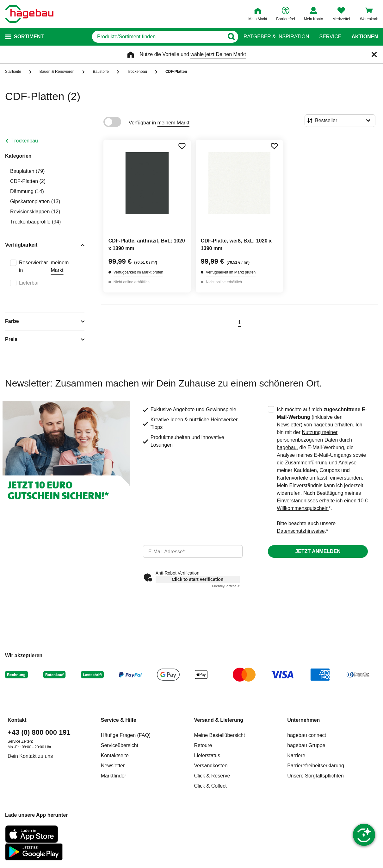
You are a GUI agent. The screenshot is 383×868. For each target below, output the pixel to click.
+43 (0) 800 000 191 (39, 732)
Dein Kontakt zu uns (30, 756)
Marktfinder (114, 776)
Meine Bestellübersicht (220, 735)
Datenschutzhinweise (301, 531)
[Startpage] (29, 14)
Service (330, 37)
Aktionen (365, 37)
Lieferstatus (207, 755)
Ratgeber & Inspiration (276, 37)
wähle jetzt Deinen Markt (218, 54)
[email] (193, 551)
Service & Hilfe (119, 720)
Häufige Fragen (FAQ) (126, 735)
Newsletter (113, 766)
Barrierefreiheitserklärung (316, 766)
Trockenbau (25, 141)
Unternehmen (303, 720)
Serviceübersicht (120, 745)
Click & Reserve (212, 776)
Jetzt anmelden (318, 551)
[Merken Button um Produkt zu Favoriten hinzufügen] (182, 146)
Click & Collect (210, 786)
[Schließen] (374, 54)
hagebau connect (307, 735)
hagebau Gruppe (306, 745)
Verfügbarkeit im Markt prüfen (138, 272)
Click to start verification (198, 579)
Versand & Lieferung (219, 720)
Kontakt (17, 720)
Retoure (203, 745)
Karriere (296, 755)
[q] (158, 37)
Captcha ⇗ (226, 586)
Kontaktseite (115, 755)
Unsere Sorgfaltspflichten (315, 776)
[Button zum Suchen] (231, 37)
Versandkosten (211, 766)
